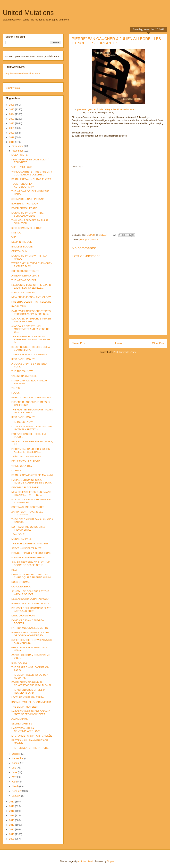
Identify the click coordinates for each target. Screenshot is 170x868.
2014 (12, 815)
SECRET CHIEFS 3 (22, 724)
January (16, 796)
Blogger (111, 861)
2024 (12, 114)
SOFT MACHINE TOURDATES (28, 507)
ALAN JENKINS (20, 719)
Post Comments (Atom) (125, 352)
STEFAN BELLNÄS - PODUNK (28, 199)
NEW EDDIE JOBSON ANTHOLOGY (31, 297)
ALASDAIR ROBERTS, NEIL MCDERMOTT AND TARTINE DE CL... (30, 329)
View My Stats (13, 88)
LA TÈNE (16, 471)
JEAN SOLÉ (18, 534)
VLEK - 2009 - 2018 (22, 167)
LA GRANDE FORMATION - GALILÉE (32, 736)
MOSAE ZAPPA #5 (21, 539)
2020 (12, 133)
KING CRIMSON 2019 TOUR (27, 228)
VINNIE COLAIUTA (22, 466)
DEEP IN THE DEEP (22, 242)
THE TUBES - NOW (22, 371)
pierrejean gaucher (89, 240)
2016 (12, 806)
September (18, 758)
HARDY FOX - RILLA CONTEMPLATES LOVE (26, 730)
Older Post (158, 343)
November (18, 151)
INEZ (14, 570)
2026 (12, 105)
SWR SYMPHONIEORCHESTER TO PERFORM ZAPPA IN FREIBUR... (31, 313)
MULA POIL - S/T (21, 155)
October (16, 754)
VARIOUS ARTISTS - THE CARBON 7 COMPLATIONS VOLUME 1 (32, 173)
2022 (12, 123)
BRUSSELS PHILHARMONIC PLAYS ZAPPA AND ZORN (31, 610)
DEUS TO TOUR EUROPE (26, 461)
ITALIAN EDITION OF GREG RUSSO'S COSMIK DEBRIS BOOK (31, 481)
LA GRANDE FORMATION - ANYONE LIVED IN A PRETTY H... (32, 428)
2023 (12, 119)
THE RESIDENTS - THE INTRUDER (31, 748)
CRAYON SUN (19, 251)
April (15, 782)
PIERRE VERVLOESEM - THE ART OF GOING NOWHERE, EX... (30, 634)
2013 (12, 820)
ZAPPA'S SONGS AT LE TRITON (29, 354)
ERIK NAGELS (19, 663)
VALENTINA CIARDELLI (24, 376)
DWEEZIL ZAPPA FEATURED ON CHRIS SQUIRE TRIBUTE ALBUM (31, 576)
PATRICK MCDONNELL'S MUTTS (30, 628)
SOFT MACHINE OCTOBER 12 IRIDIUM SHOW (28, 528)
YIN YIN (16, 388)
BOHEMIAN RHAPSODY (25, 204)
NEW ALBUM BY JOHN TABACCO (30, 599)
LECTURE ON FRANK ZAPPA (28, 697)
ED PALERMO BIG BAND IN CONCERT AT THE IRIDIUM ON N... (32, 684)
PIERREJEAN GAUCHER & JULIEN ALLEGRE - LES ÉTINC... (31, 450)
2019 (12, 137)
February (17, 791)
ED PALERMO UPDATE (24, 208)
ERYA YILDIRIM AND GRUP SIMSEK (31, 397)
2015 (12, 811)
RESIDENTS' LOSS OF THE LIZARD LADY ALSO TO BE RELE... (31, 286)
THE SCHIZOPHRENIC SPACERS (30, 544)
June (15, 772)
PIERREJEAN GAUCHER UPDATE (30, 603)
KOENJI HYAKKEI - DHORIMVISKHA (31, 702)
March (16, 786)
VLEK (14, 237)
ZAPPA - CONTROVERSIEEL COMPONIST (27, 513)
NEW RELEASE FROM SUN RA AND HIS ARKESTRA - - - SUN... (31, 493)
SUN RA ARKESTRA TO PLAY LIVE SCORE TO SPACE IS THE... (31, 564)
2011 (12, 829)
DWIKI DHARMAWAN (23, 616)
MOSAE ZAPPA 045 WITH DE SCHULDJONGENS (27, 214)
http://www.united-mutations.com (23, 74)
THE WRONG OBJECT (24, 280)
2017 (12, 802)
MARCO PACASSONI (23, 293)
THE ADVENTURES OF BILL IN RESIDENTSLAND (28, 691)
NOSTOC (16, 233)
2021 (12, 128)
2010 (12, 834)
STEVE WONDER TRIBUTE (26, 548)
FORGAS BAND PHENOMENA (28, 558)
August (16, 763)
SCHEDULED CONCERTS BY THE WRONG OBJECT (30, 593)
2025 (12, 109)
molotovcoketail (86, 861)
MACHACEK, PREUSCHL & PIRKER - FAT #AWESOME (32, 320)
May (14, 777)
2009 (12, 839)
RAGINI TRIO (19, 306)
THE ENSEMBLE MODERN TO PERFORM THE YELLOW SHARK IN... (31, 339)
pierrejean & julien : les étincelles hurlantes (107, 109)
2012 (12, 825)
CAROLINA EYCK (21, 587)
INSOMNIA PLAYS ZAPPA (25, 487)
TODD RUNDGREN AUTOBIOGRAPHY (23, 185)
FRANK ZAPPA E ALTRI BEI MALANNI (32, 475)
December (18, 146)
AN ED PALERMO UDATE (25, 276)
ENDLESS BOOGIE (22, 247)
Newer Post (79, 343)
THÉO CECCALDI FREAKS (26, 457)
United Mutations (28, 13)
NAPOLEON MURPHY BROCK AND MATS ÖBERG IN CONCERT (31, 713)
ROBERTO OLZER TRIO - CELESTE (31, 302)
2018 (12, 142)
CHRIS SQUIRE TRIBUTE (25, 271)
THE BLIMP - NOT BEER (25, 707)
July (14, 768)
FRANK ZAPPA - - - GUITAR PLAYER (31, 179)
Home (119, 343)
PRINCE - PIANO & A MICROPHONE (31, 553)
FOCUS (16, 393)
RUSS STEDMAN (21, 582)
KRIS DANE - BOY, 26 (23, 359)
